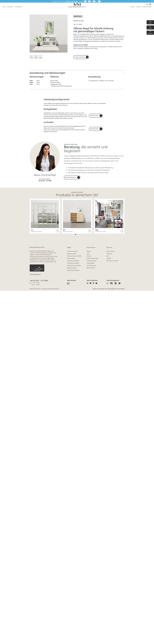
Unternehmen (110, 251)
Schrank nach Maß (72, 251)
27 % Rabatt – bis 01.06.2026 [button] (71, 1)
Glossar (89, 256)
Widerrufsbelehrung (112, 289)
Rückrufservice (91, 268)
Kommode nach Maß (73, 263)
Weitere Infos (94, 116)
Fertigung (109, 254)
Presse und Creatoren (112, 261)
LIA (32, 230)
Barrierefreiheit (121, 289)
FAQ (88, 254)
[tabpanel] (45, 216)
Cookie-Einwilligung (35, 274)
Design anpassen (80, 57)
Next (125, 216)
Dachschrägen (71, 258)
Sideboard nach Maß (73, 261)
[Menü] (43, 265)
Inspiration (10, 7)
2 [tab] (78, 234)
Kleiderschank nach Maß (74, 266)
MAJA (97, 230)
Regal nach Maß (72, 254)
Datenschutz (101, 289)
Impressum (95, 289)
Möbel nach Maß (72, 268)
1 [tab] (76, 234)
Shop (4, 7)
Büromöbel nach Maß (73, 270)
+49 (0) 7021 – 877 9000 (39, 281)
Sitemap (109, 258)
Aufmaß (138, 7)
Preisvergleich (91, 263)
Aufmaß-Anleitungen (93, 258)
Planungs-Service (92, 261)
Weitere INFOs (94, 129)
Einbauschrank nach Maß (74, 256)
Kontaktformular (71, 177)
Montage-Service (91, 266)
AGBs (106, 289)
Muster (89, 251)
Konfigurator (18, 7)
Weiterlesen (57, 231)
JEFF (64, 230)
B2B (108, 256)
